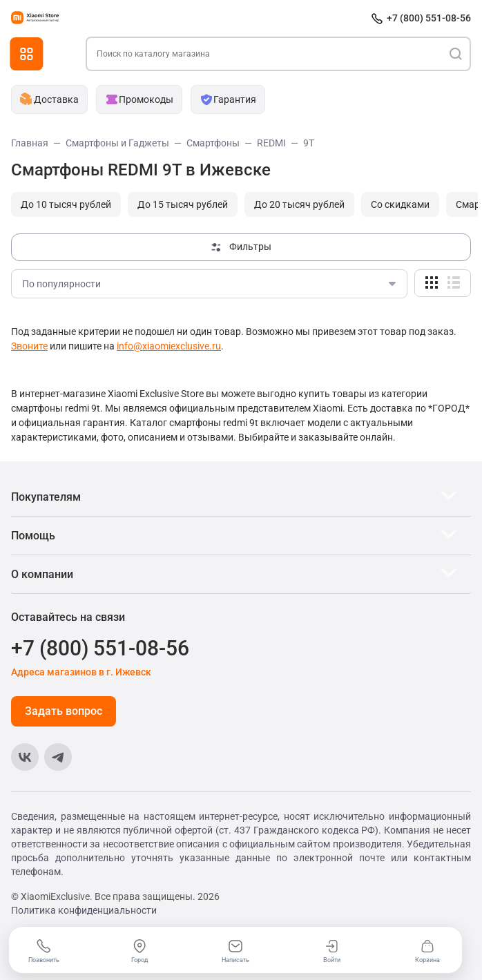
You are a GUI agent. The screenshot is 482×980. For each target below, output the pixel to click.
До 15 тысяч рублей (183, 204)
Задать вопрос (64, 711)
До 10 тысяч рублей (66, 204)
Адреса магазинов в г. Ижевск (81, 672)
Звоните (29, 346)
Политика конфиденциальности (84, 910)
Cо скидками (400, 204)
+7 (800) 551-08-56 (429, 18)
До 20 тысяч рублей (299, 204)
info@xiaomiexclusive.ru (169, 346)
